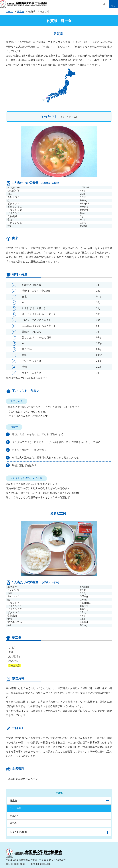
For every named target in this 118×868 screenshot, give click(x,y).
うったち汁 (15, 808)
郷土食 (21, 11)
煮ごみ (13, 823)
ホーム (9, 11)
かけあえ (14, 816)
